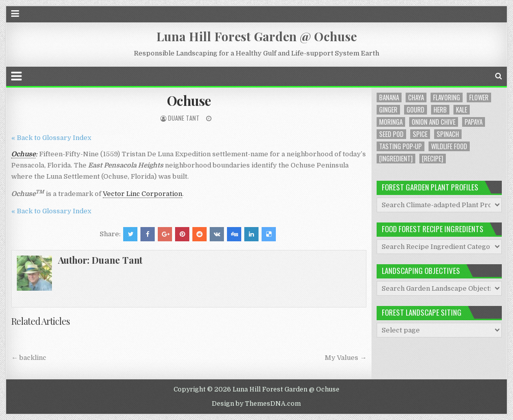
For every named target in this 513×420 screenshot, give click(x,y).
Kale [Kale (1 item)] (462, 110)
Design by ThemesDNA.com (256, 404)
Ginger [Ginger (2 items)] (388, 110)
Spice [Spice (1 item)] (420, 134)
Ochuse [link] (23, 154)
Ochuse (189, 101)
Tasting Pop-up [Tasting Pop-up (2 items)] (401, 146)
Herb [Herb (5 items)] (440, 110)
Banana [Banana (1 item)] (389, 97)
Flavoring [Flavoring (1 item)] (447, 97)
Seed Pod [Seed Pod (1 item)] (391, 134)
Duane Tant (184, 118)
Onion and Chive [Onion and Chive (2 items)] (434, 122)
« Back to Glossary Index (51, 138)
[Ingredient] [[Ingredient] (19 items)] (396, 159)
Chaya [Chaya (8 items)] (416, 97)
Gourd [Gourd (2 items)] (416, 110)
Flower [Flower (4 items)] (479, 97)
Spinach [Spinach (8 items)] (448, 134)
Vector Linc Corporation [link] (142, 194)
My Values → (346, 358)
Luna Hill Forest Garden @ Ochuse (256, 36)
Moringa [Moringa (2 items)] (391, 122)
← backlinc (29, 358)
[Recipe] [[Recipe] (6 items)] (433, 159)
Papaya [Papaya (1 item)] (474, 122)
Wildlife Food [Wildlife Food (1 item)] (449, 146)
